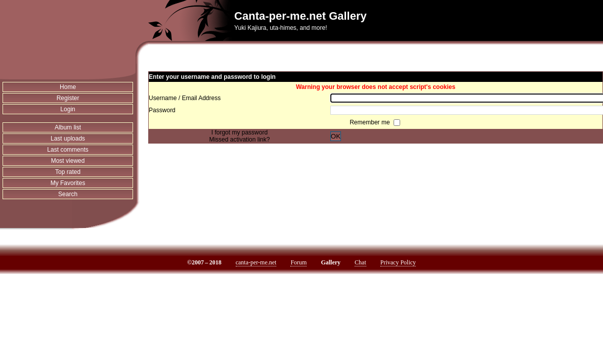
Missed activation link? (239, 140)
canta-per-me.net (256, 262)
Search (68, 194)
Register (68, 98)
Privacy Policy (398, 262)
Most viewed (68, 161)
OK (336, 136)
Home (68, 87)
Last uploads (68, 139)
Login (68, 109)
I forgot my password (240, 132)
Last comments (68, 150)
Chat (360, 262)
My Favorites (68, 183)
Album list (68, 127)
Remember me (371, 122)
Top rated (68, 172)
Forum (298, 262)
